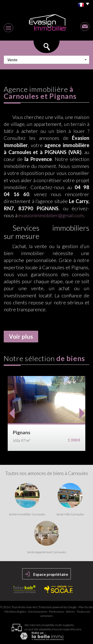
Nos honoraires (37, 612)
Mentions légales (15, 612)
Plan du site (86, 607)
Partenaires (57, 612)
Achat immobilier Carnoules (27, 514)
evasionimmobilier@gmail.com (51, 215)
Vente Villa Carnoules (70, 514)
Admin (70, 612)
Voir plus (21, 336)
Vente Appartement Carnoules (46, 552)
